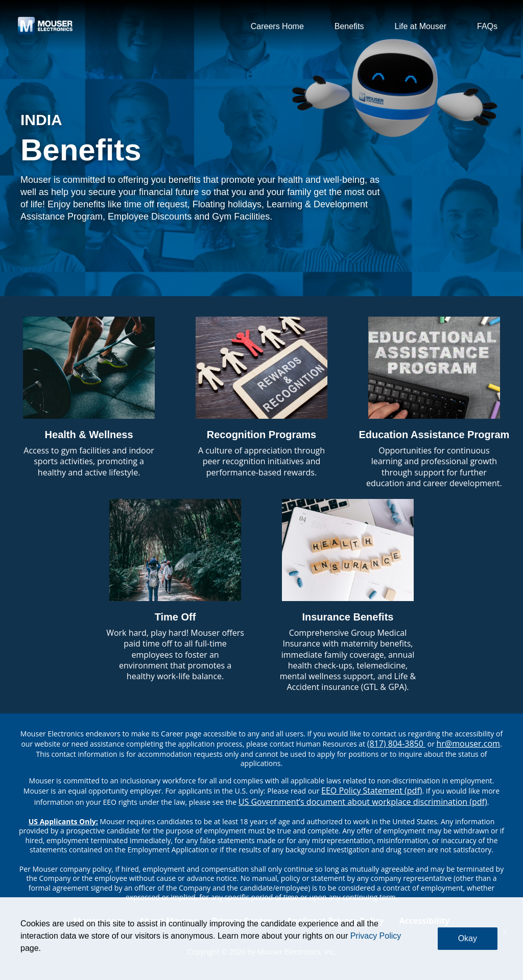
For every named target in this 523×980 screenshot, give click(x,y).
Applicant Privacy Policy (336, 921)
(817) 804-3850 (396, 744)
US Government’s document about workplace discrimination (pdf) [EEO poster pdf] (363, 802)
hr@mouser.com (468, 744)
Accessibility (425, 921)
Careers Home (277, 26)
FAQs (487, 26)
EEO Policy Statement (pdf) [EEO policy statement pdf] (372, 791)
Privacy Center (242, 921)
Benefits (349, 26)
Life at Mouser (421, 26)
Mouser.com (99, 921)
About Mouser (168, 921)
